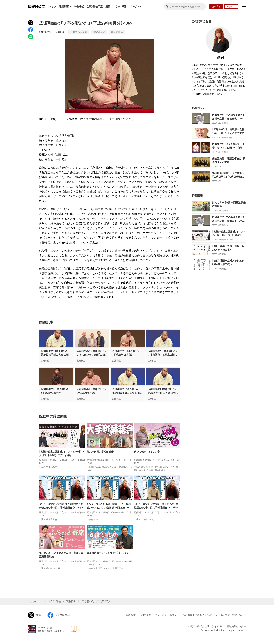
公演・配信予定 (95, 6)
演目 (108, 6)
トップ (53, 6)
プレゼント (135, 6)
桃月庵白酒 (117, 32)
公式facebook (59, 615)
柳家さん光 (99, 32)
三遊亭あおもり (79, 32)
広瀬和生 (60, 32)
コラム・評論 (120, 6)
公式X (35, 615)
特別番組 (79, 6)
